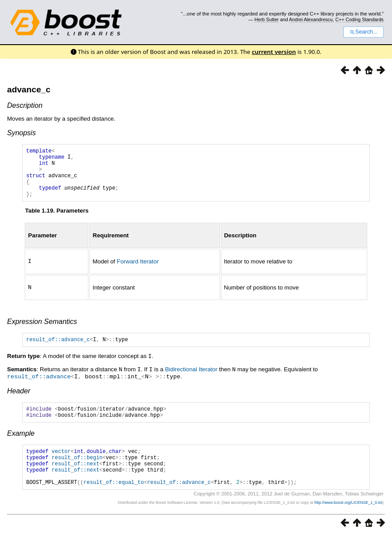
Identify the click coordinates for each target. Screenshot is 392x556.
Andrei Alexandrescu (311, 19)
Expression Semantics (42, 331)
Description (25, 105)
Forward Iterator (138, 272)
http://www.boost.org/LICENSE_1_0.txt (348, 523)
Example (21, 446)
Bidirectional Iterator (191, 380)
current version (274, 52)
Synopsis (21, 133)
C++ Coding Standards (360, 19)
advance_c (29, 89)
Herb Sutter (267, 19)
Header (19, 401)
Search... (363, 32)
